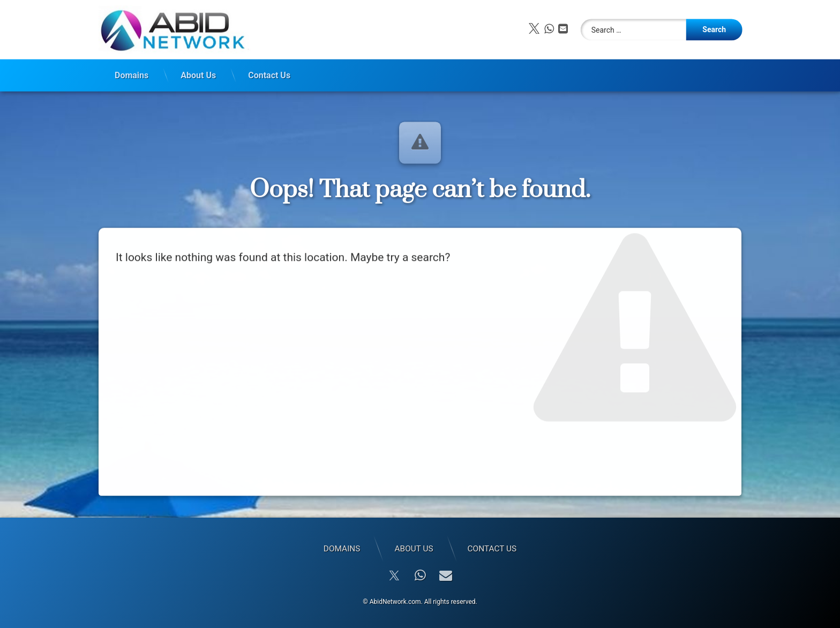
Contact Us (269, 73)
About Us (198, 73)
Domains (132, 73)
